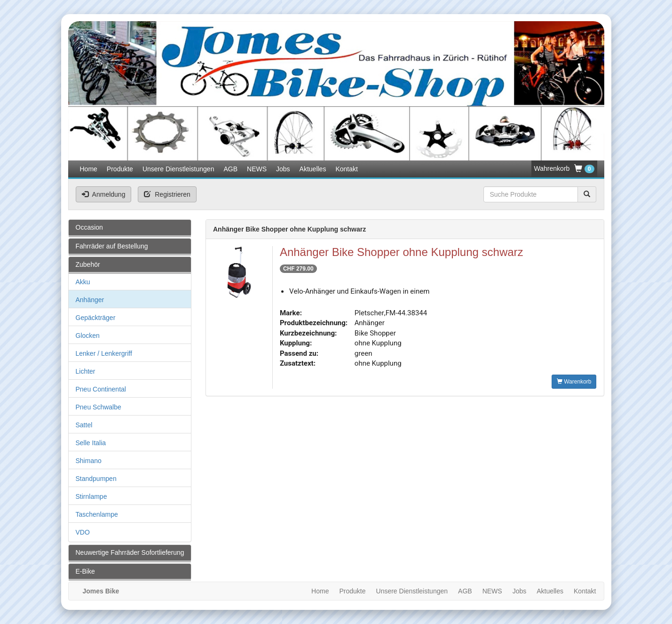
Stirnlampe (91, 496)
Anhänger (90, 300)
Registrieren (167, 194)
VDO (83, 532)
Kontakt (346, 169)
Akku (83, 282)
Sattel (84, 425)
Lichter (86, 371)
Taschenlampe (97, 514)
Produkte (120, 169)
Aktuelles (313, 169)
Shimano (89, 461)
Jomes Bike (101, 591)
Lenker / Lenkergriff (104, 353)
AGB (230, 169)
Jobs (283, 169)
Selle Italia (91, 443)
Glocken (88, 336)
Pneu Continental (101, 389)
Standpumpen (96, 479)
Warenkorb (574, 382)
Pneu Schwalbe (99, 407)
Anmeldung (104, 194)
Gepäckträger (96, 318)
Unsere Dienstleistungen (178, 169)
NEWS (257, 169)
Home (89, 169)
